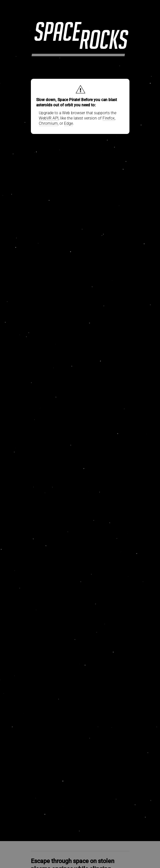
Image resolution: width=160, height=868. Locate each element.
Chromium (48, 123)
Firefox (109, 118)
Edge (69, 123)
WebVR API (49, 118)
